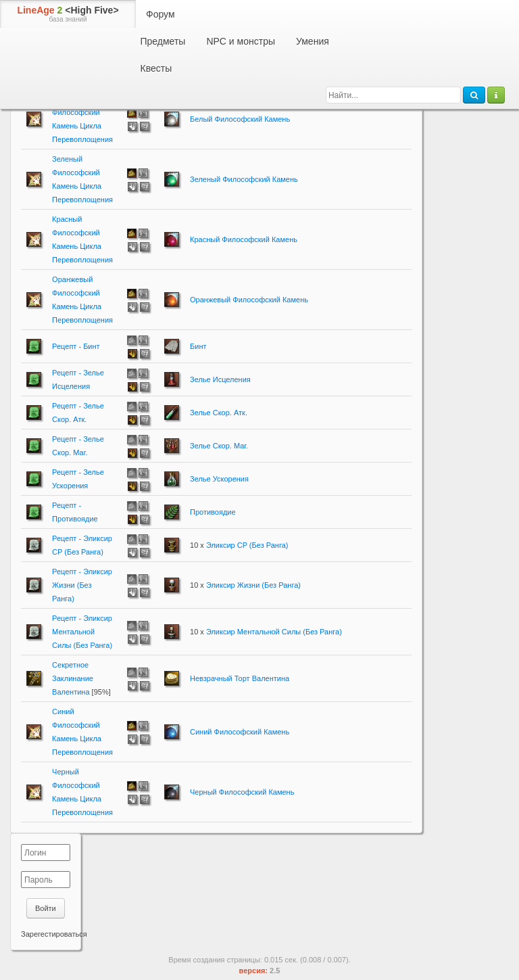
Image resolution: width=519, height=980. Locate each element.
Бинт (198, 346)
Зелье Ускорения (219, 479)
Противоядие (213, 512)
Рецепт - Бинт (76, 346)
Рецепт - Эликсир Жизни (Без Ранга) (82, 585)
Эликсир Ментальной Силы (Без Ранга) (274, 632)
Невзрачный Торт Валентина (240, 678)
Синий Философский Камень (240, 732)
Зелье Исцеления (220, 379)
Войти (46, 908)
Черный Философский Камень (242, 792)
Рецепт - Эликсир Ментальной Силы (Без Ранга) (82, 632)
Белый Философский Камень (240, 119)
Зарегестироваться (54, 934)
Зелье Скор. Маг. (219, 446)
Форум (160, 14)
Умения (313, 41)
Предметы (163, 41)
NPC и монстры (241, 41)
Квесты (156, 68)
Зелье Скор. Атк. (219, 413)
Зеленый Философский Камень (244, 179)
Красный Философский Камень (244, 239)
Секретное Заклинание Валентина (73, 678)
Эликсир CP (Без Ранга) (247, 545)
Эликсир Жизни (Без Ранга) (253, 585)
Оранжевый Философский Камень (249, 300)
